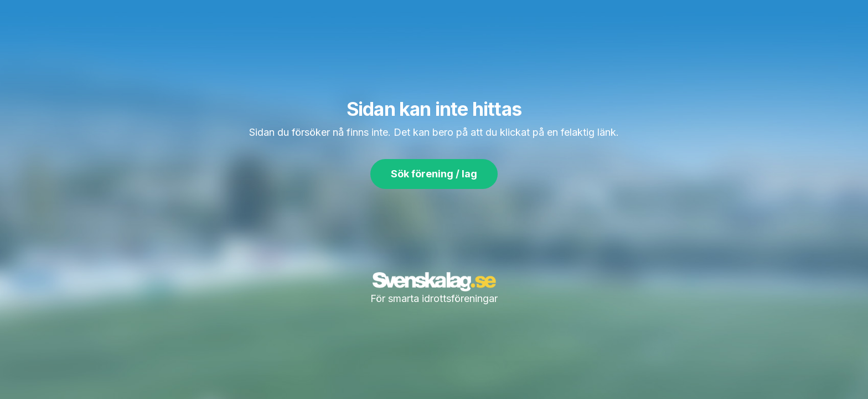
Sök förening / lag (434, 174)
